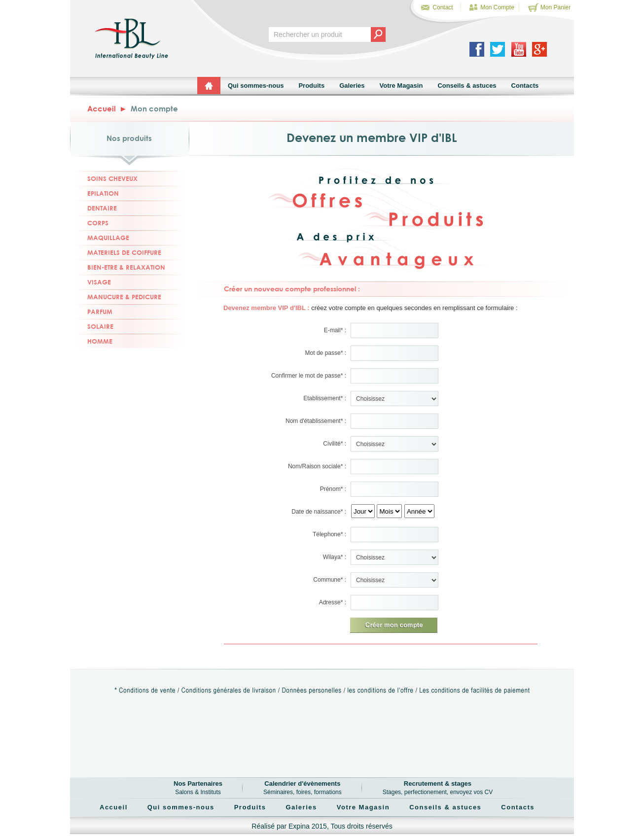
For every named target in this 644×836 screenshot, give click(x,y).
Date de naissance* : (319, 512)
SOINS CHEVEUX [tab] (106, 178)
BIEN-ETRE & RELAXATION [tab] (120, 267)
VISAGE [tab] (92, 282)
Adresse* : (333, 602)
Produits (311, 86)
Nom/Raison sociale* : (317, 466)
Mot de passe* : (326, 353)
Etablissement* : (325, 398)
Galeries (352, 86)
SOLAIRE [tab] (94, 326)
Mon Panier (549, 8)
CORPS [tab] (91, 223)
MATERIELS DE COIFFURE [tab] (118, 252)
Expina (299, 826)
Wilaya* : (335, 557)
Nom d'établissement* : (316, 421)
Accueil (102, 108)
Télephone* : (329, 534)
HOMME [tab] (93, 341)
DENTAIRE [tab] (95, 208)
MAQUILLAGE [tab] (102, 237)
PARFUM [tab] (93, 311)
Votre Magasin (401, 86)
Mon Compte (490, 8)
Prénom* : (333, 489)
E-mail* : (335, 330)
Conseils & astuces (467, 86)
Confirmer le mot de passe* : (309, 376)
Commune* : (330, 580)
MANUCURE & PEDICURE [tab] (118, 296)
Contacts (525, 86)
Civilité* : (335, 444)
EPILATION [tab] (96, 193)
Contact (436, 8)
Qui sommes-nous (256, 86)
